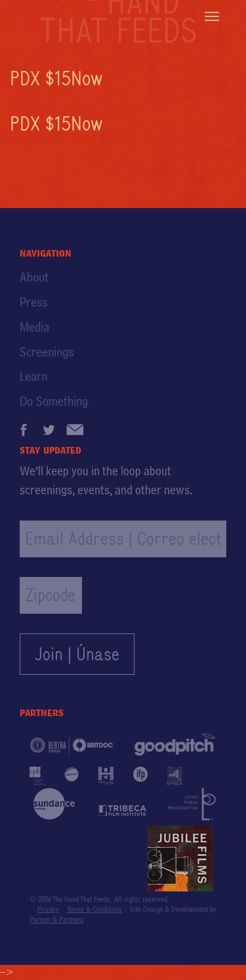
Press (33, 302)
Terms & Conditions (94, 909)
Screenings (47, 352)
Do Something (54, 401)
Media (34, 327)
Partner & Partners (56, 920)
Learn (33, 376)
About (34, 277)
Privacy (48, 909)
